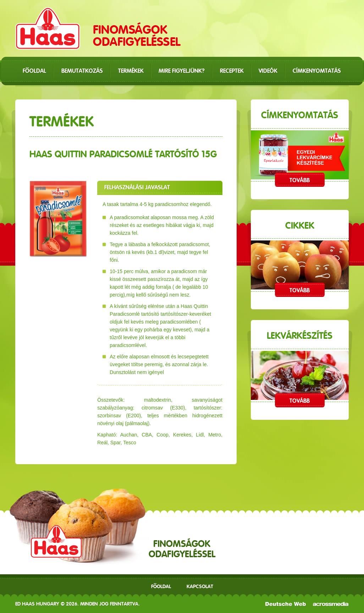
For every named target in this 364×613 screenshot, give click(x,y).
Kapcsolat (200, 586)
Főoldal (161, 586)
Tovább (300, 180)
